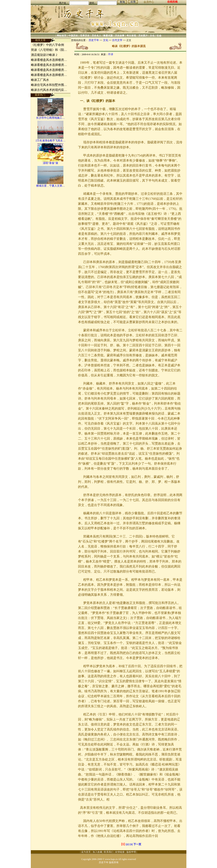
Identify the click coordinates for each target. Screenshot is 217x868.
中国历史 (73, 36)
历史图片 (143, 36)
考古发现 (131, 36)
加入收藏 (97, 852)
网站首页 (62, 36)
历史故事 (120, 36)
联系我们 (109, 852)
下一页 (137, 844)
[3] (131, 844)
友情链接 (120, 852)
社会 (159, 36)
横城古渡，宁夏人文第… (50, 186)
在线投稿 (172, 2)
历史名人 (96, 36)
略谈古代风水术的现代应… (49, 90)
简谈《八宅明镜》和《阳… (49, 50)
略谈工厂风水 (40, 80)
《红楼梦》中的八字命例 (47, 45)
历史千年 (94, 40)
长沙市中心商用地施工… (50, 118)
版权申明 (131, 852)
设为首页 (86, 852)
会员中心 (149, 2)
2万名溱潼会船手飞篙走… (51, 140)
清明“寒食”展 (50, 163)
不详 (111, 54)
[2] (127, 844)
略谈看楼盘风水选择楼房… (49, 60)
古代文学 (117, 40)
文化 (152, 36)
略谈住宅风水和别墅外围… (49, 85)
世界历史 (85, 36)
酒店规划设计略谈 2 (44, 55)
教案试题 (108, 36)
